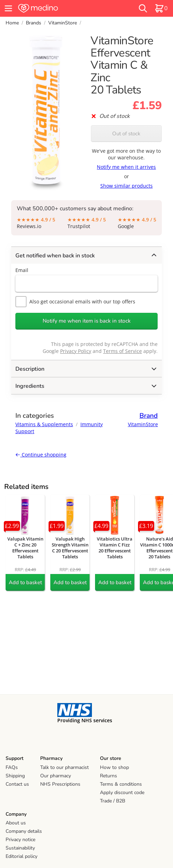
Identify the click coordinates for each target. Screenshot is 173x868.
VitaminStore (63, 23)
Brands (34, 23)
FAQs (12, 767)
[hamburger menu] (8, 8)
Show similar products (127, 186)
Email (22, 270)
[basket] (161, 8)
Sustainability (20, 848)
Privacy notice (20, 840)
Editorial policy (21, 856)
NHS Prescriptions (60, 784)
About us (16, 823)
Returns (109, 776)
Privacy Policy (76, 351)
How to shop (114, 767)
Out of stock (126, 134)
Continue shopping (41, 455)
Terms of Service (122, 351)
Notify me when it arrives (126, 167)
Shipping (15, 776)
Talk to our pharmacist (64, 767)
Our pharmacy (56, 776)
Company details (24, 831)
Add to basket (25, 582)
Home (12, 23)
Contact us (17, 784)
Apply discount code (122, 792)
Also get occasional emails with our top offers (75, 302)
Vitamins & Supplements (44, 424)
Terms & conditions (121, 784)
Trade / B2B (113, 801)
